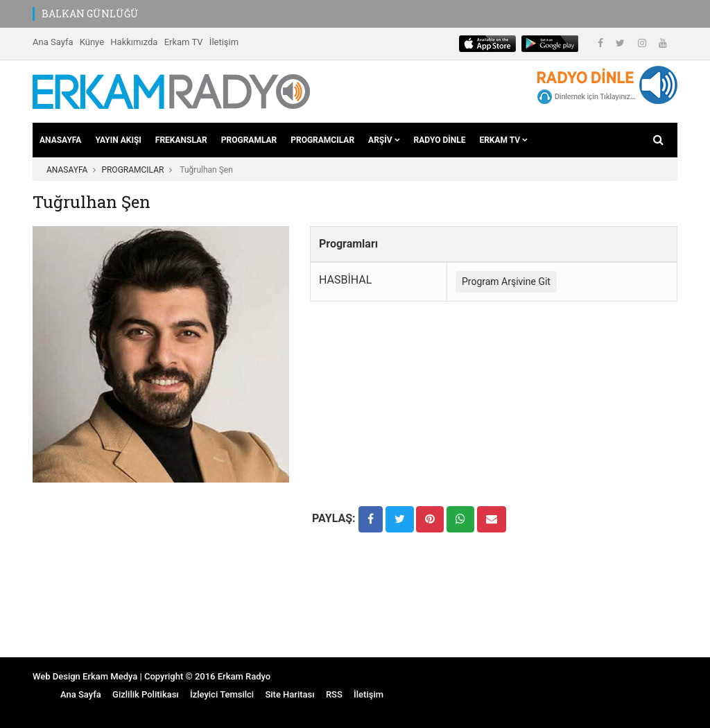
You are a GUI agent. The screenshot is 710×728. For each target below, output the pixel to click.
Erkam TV (184, 42)
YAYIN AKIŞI (118, 140)
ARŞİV (384, 140)
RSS (334, 694)
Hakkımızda (134, 42)
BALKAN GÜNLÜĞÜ (90, 14)
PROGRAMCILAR (322, 140)
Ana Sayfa (53, 42)
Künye (92, 42)
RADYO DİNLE (440, 140)
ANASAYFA (60, 140)
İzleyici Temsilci (222, 694)
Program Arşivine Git (506, 281)
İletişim (224, 42)
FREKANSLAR (181, 140)
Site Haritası (289, 694)
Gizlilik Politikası (146, 694)
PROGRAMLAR (249, 140)
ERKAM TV (503, 140)
